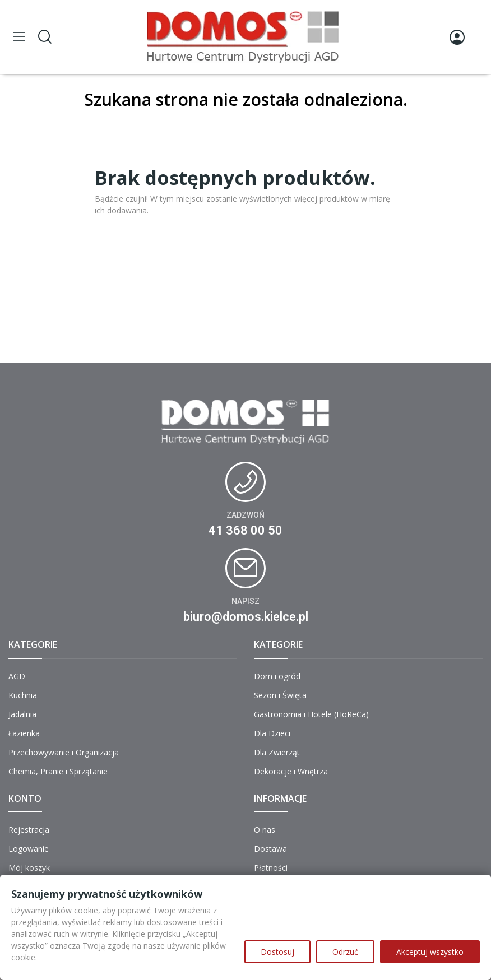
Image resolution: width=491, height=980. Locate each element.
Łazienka (24, 733)
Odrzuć (345, 952)
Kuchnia (23, 695)
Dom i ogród (277, 676)
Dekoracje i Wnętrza (291, 771)
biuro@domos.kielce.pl (246, 617)
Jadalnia (22, 714)
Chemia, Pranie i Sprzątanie (58, 771)
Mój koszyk (29, 868)
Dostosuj (277, 952)
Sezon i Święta (280, 695)
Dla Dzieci (272, 733)
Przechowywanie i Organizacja (64, 752)
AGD (17, 676)
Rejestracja (29, 830)
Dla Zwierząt (277, 752)
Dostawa (270, 849)
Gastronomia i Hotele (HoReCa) (311, 714)
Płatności (271, 868)
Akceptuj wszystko (430, 952)
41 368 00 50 (245, 530)
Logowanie (29, 849)
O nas (265, 830)
